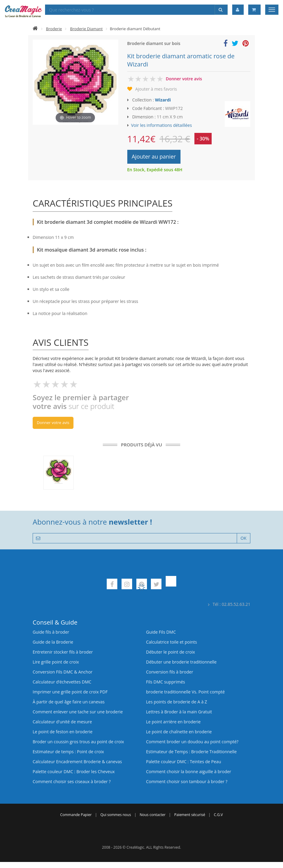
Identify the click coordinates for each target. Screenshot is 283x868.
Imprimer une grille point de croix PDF (70, 692)
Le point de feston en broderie (63, 732)
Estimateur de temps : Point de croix (68, 752)
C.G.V (218, 815)
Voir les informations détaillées (162, 125)
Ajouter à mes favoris (156, 89)
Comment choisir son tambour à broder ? (187, 781)
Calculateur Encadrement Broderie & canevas (77, 762)
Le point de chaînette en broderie (179, 732)
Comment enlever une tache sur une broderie (78, 712)
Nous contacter (153, 815)
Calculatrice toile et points (171, 642)
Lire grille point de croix (56, 662)
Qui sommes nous (116, 815)
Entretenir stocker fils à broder (63, 652)
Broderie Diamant (86, 29)
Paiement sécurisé (190, 815)
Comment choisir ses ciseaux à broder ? (72, 781)
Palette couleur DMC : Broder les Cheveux (74, 772)
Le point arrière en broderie (173, 722)
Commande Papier (76, 815)
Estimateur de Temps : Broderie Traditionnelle (191, 752)
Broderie (54, 29)
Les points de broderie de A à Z (177, 702)
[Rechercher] (221, 10)
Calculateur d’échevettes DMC (62, 682)
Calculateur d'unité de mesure (62, 722)
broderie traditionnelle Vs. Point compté (185, 692)
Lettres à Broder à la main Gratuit (179, 712)
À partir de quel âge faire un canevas (69, 702)
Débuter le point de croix (171, 652)
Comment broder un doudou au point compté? (192, 742)
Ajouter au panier (154, 156)
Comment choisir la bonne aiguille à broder (189, 772)
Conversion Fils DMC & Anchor (63, 672)
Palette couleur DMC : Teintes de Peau (184, 762)
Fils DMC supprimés (166, 682)
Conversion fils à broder (170, 672)
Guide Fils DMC (161, 632)
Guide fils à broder (51, 632)
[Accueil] (35, 29)
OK (244, 538)
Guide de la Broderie (53, 642)
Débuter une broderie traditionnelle (181, 662)
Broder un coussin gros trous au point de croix (78, 742)
